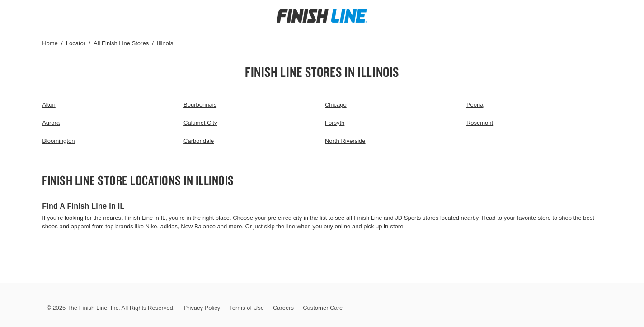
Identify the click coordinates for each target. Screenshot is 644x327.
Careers (283, 308)
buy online (337, 226)
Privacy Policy (202, 308)
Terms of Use (247, 308)
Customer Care (323, 308)
